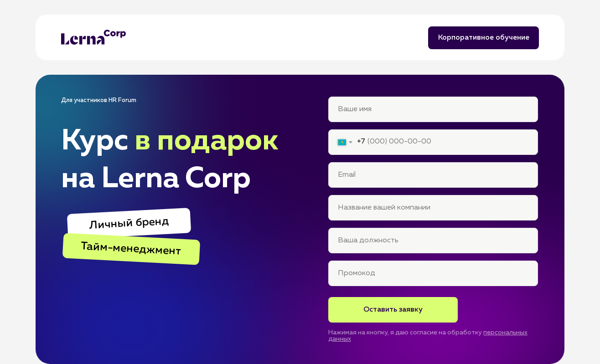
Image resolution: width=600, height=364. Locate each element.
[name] (433, 109)
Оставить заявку (393, 310)
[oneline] (433, 273)
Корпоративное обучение (484, 38)
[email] (433, 175)
